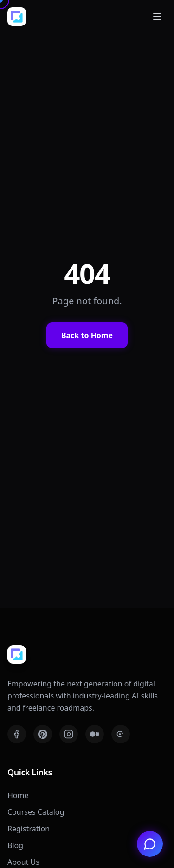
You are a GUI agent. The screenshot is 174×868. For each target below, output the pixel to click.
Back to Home (87, 335)
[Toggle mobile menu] (157, 17)
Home (18, 795)
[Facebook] (17, 734)
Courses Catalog (36, 812)
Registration (29, 829)
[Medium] (95, 734)
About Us (23, 862)
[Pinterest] (43, 734)
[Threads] (121, 734)
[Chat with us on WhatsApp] (150, 844)
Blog (15, 845)
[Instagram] (69, 734)
